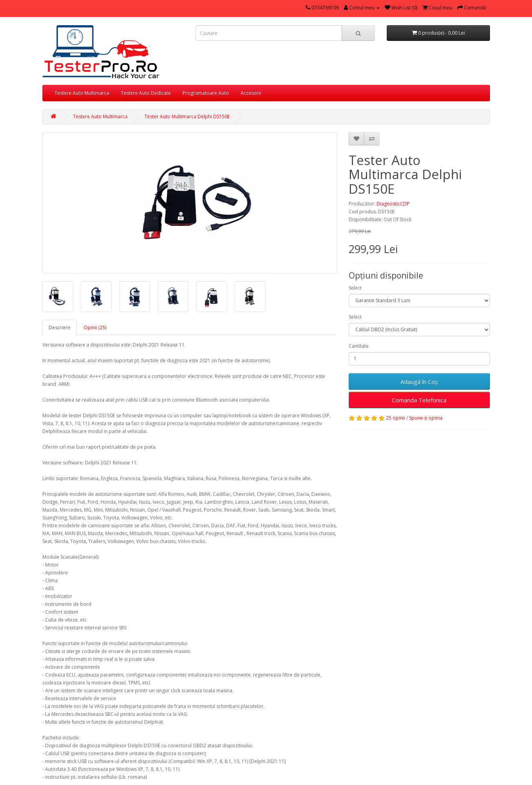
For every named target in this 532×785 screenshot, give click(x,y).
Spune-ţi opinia (426, 418)
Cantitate (359, 346)
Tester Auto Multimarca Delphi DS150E (187, 116)
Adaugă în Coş (419, 381)
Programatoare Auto (206, 93)
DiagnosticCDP (393, 204)
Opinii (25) (95, 327)
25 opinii (396, 418)
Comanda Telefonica (419, 400)
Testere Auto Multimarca (82, 93)
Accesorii (251, 93)
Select (355, 288)
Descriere (59, 327)
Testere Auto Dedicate (146, 93)
